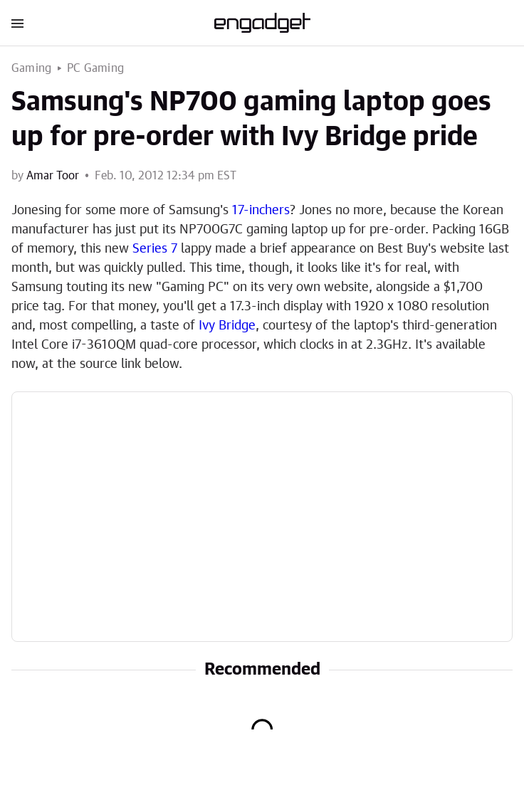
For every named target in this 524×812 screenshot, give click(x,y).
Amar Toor (53, 176)
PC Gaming (95, 68)
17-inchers (261, 211)
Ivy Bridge (227, 326)
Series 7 (155, 249)
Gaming (31, 68)
